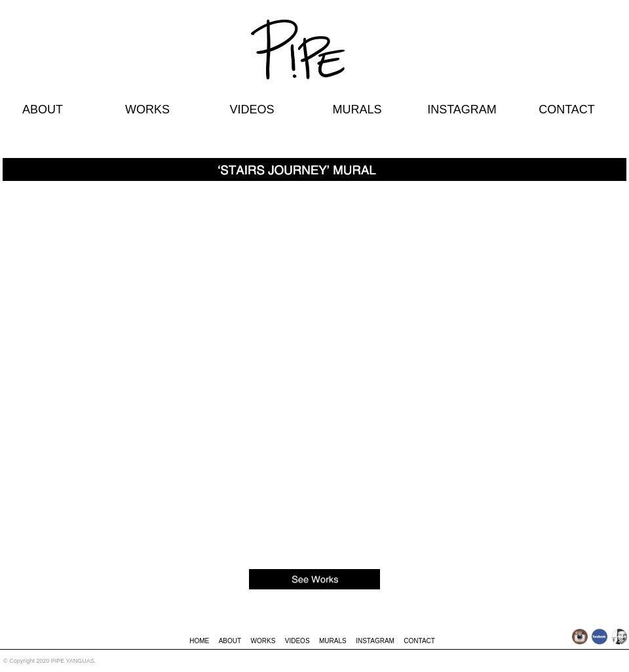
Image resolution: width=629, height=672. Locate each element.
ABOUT (43, 109)
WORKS (147, 109)
